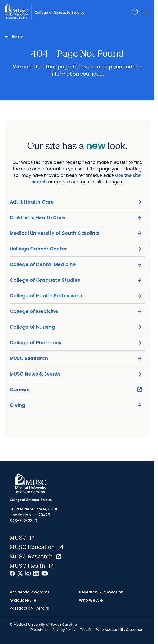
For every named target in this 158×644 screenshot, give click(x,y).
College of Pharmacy (76, 343)
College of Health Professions (76, 296)
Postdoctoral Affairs (29, 608)
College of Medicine (76, 311)
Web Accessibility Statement (120, 630)
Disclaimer (39, 630)
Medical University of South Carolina (76, 233)
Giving (76, 405)
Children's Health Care (76, 218)
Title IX (86, 630)
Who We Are (91, 600)
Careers (76, 390)
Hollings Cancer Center (76, 249)
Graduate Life (23, 600)
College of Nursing (76, 327)
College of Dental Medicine (76, 265)
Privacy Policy (64, 630)
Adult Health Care (76, 202)
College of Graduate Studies (76, 280)
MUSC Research (76, 358)
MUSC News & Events (76, 374)
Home (17, 36)
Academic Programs (30, 592)
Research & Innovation (101, 592)
